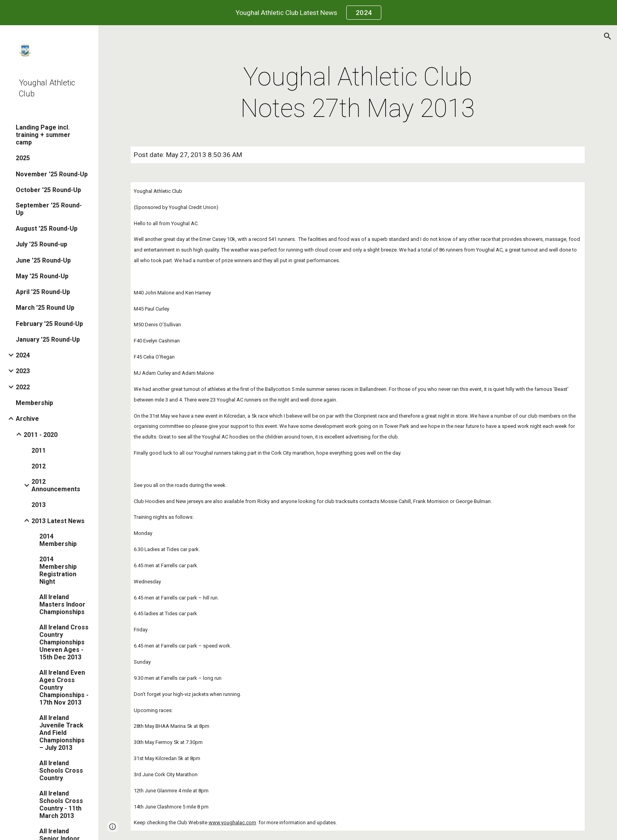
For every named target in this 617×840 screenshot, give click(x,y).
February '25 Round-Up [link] (49, 324)
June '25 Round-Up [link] (43, 260)
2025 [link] (23, 158)
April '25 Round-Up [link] (43, 292)
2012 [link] (39, 466)
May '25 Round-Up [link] (42, 276)
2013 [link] (39, 505)
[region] (308, 13)
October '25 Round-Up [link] (48, 190)
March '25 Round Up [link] (45, 308)
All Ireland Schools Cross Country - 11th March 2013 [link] (61, 805)
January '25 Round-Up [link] (48, 340)
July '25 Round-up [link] (42, 244)
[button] (608, 36)
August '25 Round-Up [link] (47, 229)
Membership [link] (34, 403)
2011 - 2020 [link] (41, 435)
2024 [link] (23, 355)
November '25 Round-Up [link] (52, 174)
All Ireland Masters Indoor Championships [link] (62, 604)
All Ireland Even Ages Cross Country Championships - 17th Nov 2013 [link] (64, 687)
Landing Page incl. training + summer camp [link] (43, 135)
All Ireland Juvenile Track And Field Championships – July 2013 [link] (62, 733)
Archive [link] (27, 419)
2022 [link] (23, 387)
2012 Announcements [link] (56, 485)
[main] (358, 93)
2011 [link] (39, 451)
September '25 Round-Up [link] (49, 209)
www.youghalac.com (232, 822)
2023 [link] (23, 371)
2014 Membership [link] (58, 540)
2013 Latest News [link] (58, 521)
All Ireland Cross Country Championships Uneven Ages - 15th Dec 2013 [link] (64, 642)
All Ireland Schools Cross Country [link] (61, 771)
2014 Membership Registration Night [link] (58, 570)
